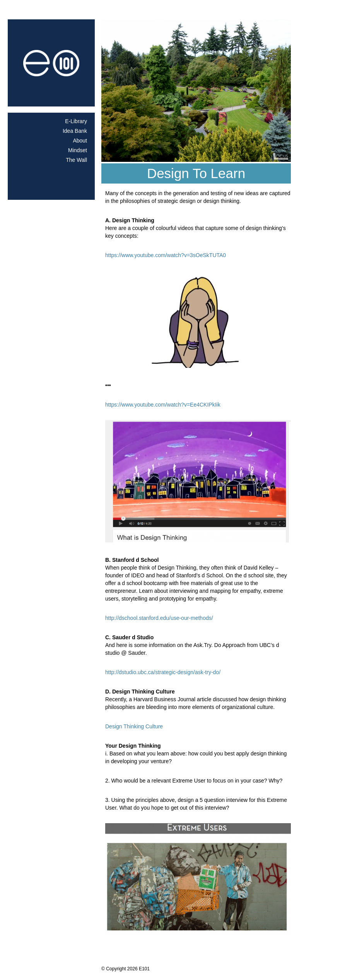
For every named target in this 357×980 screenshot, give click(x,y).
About (80, 141)
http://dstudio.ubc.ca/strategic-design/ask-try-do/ (163, 672)
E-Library (76, 121)
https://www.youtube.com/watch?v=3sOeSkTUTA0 (166, 255)
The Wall (76, 160)
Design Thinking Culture (134, 726)
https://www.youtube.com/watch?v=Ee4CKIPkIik (163, 405)
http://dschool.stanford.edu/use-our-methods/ (159, 618)
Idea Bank (75, 131)
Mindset (78, 150)
